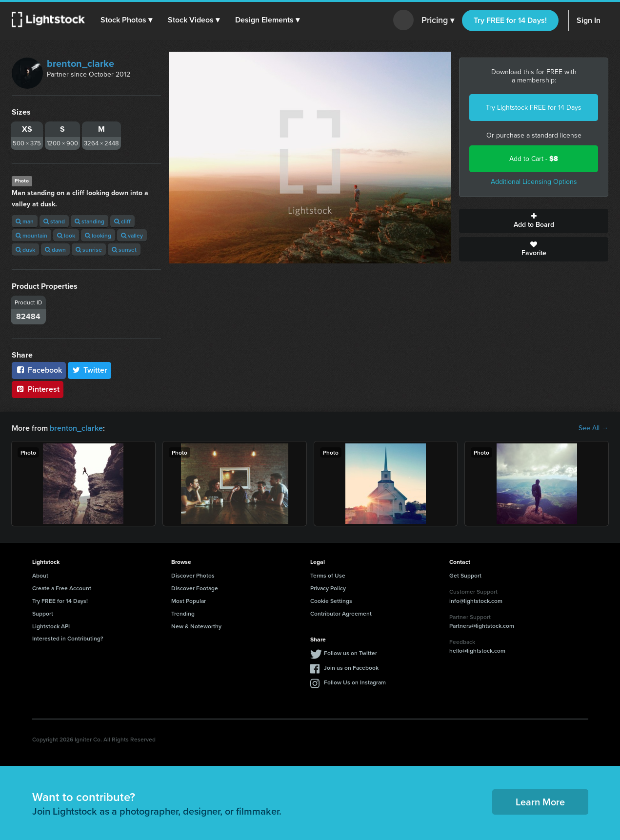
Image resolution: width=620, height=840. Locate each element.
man (25, 221)
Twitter (90, 370)
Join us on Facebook (351, 668)
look (66, 235)
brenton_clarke (80, 63)
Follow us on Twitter (350, 653)
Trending (183, 613)
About (40, 575)
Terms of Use (328, 575)
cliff (122, 221)
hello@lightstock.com (477, 650)
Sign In (589, 20)
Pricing (438, 20)
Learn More (540, 802)
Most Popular (189, 601)
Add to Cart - (534, 159)
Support (43, 613)
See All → (593, 428)
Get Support (465, 575)
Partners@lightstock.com (482, 626)
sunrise (89, 250)
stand (54, 221)
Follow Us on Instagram (355, 682)
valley (132, 235)
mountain (31, 235)
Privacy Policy (328, 588)
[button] (126, 20)
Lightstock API (51, 626)
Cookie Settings (331, 601)
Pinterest (38, 389)
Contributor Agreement (341, 613)
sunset (124, 250)
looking (98, 235)
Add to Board (534, 221)
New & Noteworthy (196, 626)
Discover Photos (193, 575)
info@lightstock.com (476, 601)
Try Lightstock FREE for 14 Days (534, 108)
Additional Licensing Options (534, 182)
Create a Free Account (62, 588)
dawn (55, 250)
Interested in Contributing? (68, 638)
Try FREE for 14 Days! (510, 20)
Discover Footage (195, 588)
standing (90, 221)
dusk (25, 250)
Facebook (39, 370)
